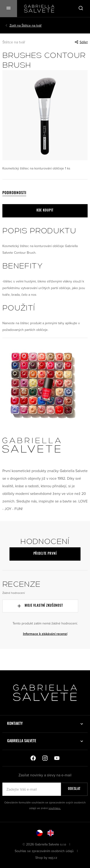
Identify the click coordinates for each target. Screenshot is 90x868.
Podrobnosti (14, 193)
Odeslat (74, 789)
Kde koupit (45, 211)
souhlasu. (55, 808)
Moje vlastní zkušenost (40, 606)
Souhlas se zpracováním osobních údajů (45, 851)
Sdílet (81, 42)
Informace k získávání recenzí (45, 634)
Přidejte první (45, 554)
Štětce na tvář (26, 25)
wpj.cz (53, 858)
